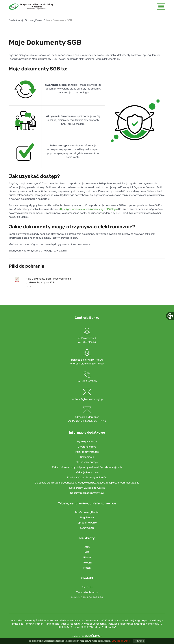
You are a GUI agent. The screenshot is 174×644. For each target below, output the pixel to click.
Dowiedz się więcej (121, 641)
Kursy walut (87, 528)
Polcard (87, 563)
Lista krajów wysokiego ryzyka (87, 488)
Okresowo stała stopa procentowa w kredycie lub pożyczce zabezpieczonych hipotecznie (87, 483)
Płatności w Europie (87, 462)
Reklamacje (87, 457)
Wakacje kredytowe (87, 472)
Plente (87, 558)
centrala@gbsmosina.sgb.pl (87, 399)
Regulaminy (87, 518)
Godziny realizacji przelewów (87, 493)
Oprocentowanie (87, 523)
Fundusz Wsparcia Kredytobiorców (87, 478)
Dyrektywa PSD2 (87, 442)
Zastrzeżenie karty (87, 592)
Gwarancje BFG (87, 447)
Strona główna (34, 20)
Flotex (87, 568)
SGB (87, 547)
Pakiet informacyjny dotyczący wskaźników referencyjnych (87, 467)
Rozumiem (139, 641)
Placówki (87, 587)
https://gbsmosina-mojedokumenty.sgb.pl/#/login (88, 209)
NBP (87, 552)
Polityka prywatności (87, 452)
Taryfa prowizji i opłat (87, 512)
